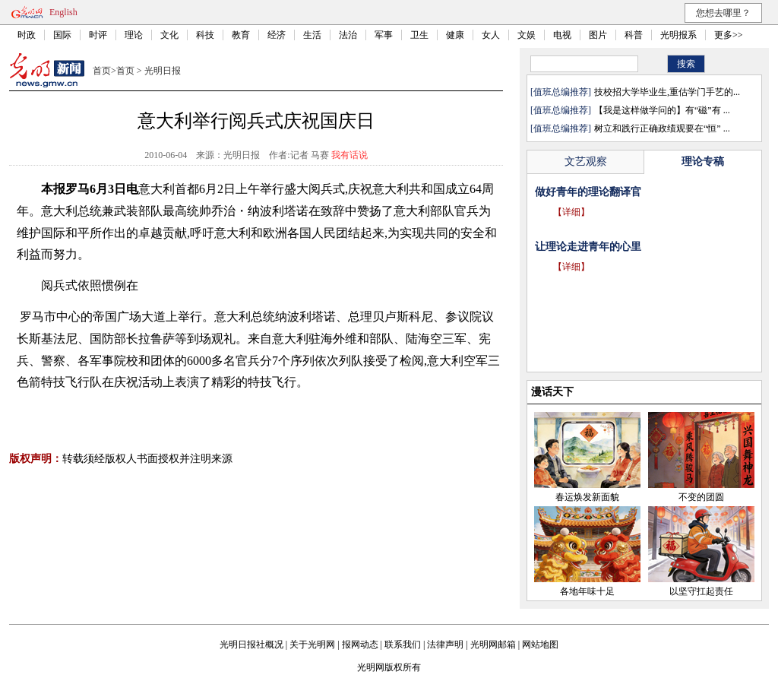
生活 (312, 35)
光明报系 (678, 35)
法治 (348, 35)
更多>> (729, 35)
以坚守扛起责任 (701, 591)
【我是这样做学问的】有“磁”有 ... (662, 110)
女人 (491, 35)
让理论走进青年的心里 (588, 247)
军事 (384, 35)
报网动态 (360, 645)
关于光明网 (312, 645)
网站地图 (540, 645)
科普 (634, 35)
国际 (62, 35)
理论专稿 (703, 162)
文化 (169, 35)
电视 (562, 35)
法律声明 (445, 645)
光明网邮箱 (493, 645)
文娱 (527, 35)
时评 (98, 35)
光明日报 (163, 71)
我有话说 (349, 155)
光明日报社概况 (251, 645)
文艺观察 (586, 162)
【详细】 (571, 212)
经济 (277, 35)
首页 (102, 71)
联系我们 (403, 645)
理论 (134, 35)
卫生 (419, 35)
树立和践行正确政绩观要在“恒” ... (662, 128)
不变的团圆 (701, 497)
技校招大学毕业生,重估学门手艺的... (667, 92)
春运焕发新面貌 (587, 497)
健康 (455, 35)
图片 (598, 35)
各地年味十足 (587, 591)
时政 (27, 35)
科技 (205, 35)
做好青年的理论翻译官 (588, 192)
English (63, 12)
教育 (241, 35)
